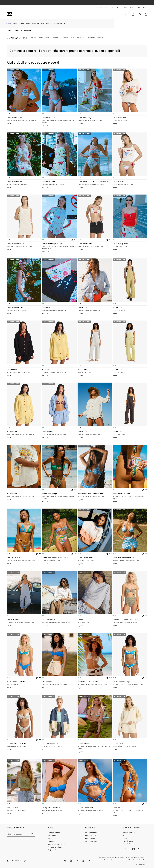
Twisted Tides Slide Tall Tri (95, 683)
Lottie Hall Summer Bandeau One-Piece (95, 183)
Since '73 (81, 38)
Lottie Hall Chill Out (24, 183)
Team (125, 838)
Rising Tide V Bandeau (59, 809)
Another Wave (24, 809)
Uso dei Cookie (143, 862)
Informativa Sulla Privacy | (119, 858)
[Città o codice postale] (21, 834)
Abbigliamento (45, 38)
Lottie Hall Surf (130, 183)
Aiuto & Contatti (103, 7)
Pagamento (52, 841)
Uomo (21, 14)
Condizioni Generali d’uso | (113, 860)
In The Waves (24, 433)
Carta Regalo (116, 7)
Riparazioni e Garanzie (56, 844)
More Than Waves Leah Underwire (95, 495)
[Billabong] (10, 14)
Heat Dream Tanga (59, 496)
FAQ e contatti (53, 850)
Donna (33, 14)
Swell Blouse (95, 309)
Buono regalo (90, 838)
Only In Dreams (24, 621)
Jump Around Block (95, 559)
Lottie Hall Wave (130, 119)
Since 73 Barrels (59, 621)
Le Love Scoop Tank (95, 809)
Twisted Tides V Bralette (24, 745)
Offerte (100, 38)
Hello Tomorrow (129, 832)
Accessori (64, 38)
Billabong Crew (91, 836)
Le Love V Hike (130, 810)
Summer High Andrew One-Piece (130, 621)
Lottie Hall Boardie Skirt (95, 245)
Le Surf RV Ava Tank (95, 746)
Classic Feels (59, 683)
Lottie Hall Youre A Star (24, 245)
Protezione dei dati (55, 847)
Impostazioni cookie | (104, 858)
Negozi (145, 7)
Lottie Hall (59, 309)
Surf (73, 38)
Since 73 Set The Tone (59, 745)
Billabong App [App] (128, 7)
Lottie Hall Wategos (95, 119)
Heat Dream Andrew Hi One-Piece (59, 559)
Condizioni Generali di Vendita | (137, 858)
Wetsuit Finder (128, 844)
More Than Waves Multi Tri (130, 559)
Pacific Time (130, 309)
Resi (49, 838)
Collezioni (91, 38)
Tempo (95, 621)
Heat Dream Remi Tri (24, 559)
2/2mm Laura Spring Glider (59, 246)
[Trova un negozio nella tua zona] (32, 834)
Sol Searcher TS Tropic (130, 683)
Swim (55, 38)
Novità (34, 38)
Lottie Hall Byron (59, 183)
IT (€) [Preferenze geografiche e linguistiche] (138, 7)
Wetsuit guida (128, 841)
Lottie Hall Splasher (130, 245)
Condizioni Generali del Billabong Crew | (134, 860)
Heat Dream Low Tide (130, 496)
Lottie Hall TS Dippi (59, 120)
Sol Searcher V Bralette (24, 683)
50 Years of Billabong (93, 833)
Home (9, 31)
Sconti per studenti (93, 841)
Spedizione (52, 836)
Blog (124, 835)
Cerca (127, 14)
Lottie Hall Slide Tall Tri (24, 119)
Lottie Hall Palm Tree (24, 309)
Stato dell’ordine (54, 833)
